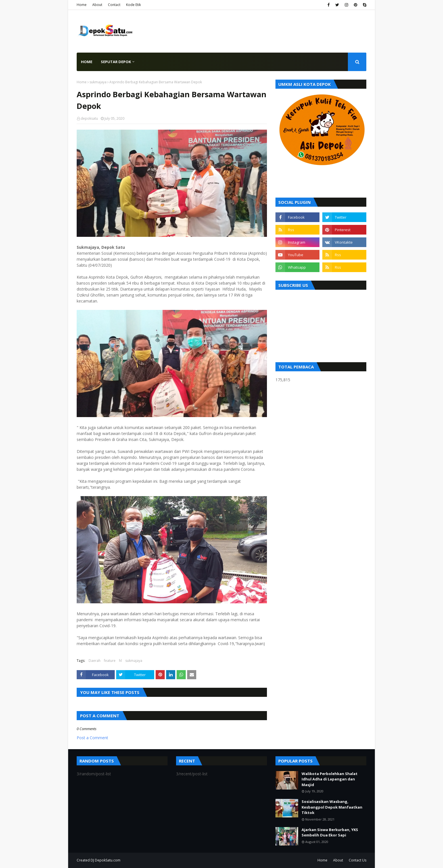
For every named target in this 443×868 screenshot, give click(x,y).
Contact (114, 5)
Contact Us (358, 860)
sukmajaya (98, 82)
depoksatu (89, 118)
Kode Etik (133, 5)
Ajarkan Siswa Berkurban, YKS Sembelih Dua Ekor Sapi (330, 832)
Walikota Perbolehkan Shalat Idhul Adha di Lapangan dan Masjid (330, 779)
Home (82, 5)
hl (120, 661)
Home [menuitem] (87, 62)
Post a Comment (92, 738)
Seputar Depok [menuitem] (116, 62)
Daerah (95, 661)
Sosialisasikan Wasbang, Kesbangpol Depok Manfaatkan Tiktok (332, 807)
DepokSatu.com (108, 860)
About (97, 5)
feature (110, 661)
